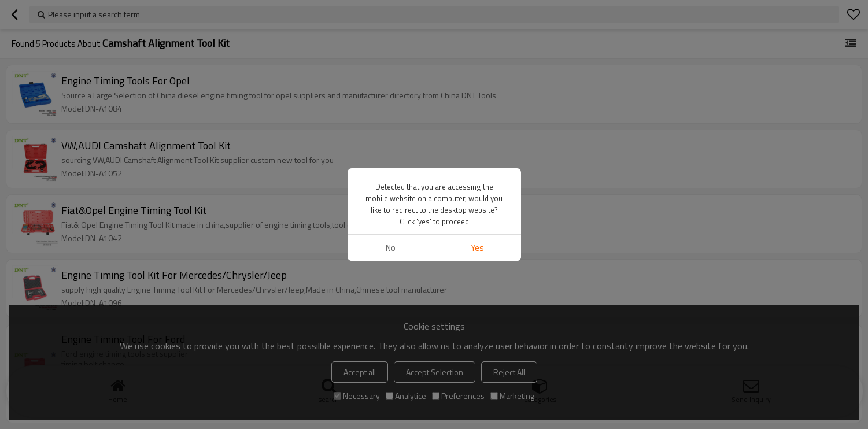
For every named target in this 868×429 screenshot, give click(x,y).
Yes (477, 248)
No (391, 248)
